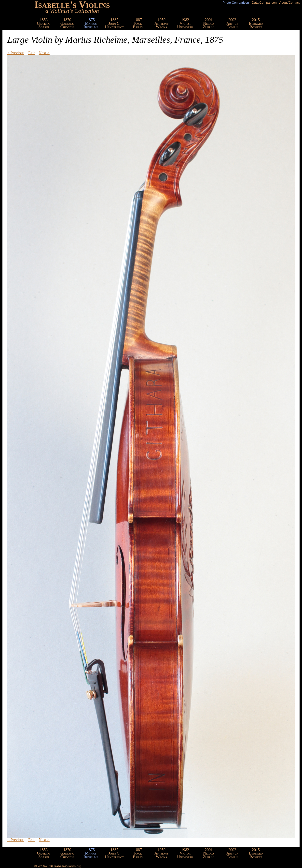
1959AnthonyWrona (162, 23)
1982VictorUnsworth (185, 23)
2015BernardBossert (256, 23)
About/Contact (289, 3)
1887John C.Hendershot (115, 23)
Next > (44, 53)
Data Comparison (264, 3)
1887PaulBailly (138, 23)
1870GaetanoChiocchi (67, 23)
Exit (32, 53)
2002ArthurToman (232, 23)
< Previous (16, 53)
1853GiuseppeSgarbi (44, 23)
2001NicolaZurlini (209, 23)
